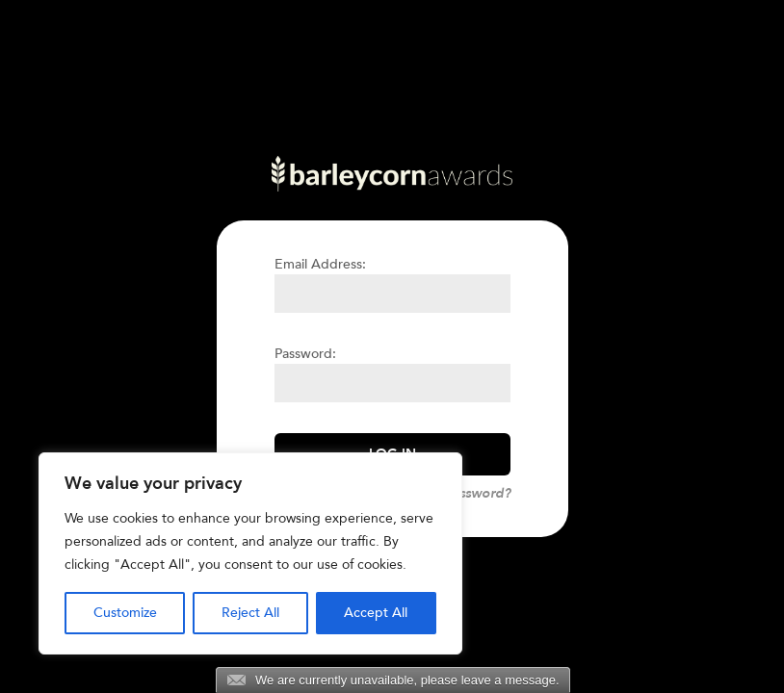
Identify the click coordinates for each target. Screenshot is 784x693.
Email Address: (320, 264)
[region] (250, 553)
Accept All (376, 613)
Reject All (250, 613)
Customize (125, 613)
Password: (305, 354)
